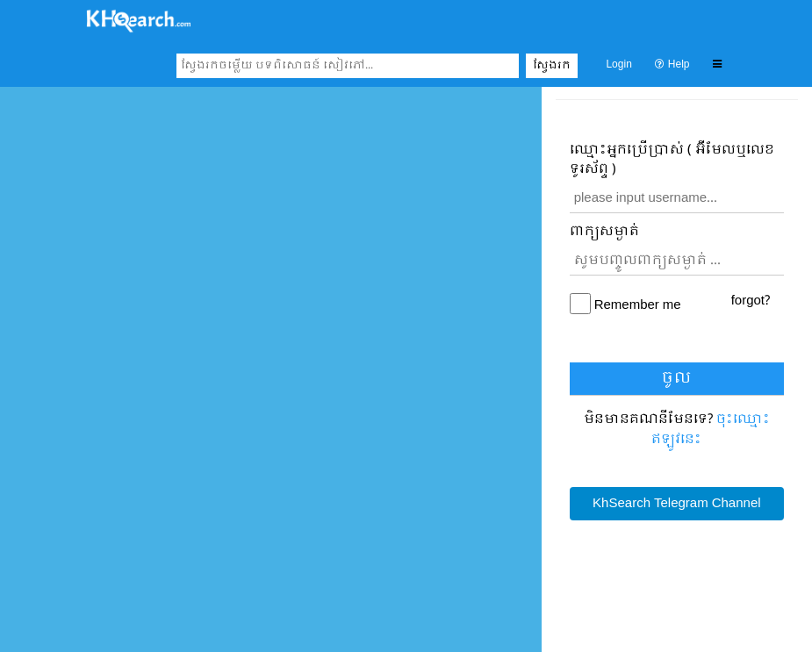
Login (618, 65)
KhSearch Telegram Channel (676, 504)
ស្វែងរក (552, 66)
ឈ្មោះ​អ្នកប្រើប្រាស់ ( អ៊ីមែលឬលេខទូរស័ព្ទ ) (672, 160)
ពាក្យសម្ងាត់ (604, 232)
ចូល (676, 379)
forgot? (751, 301)
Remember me (638, 306)
